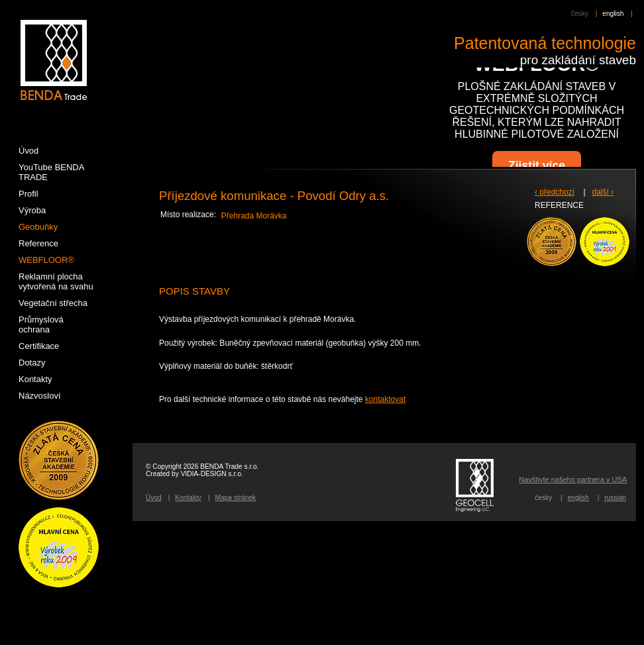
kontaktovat (385, 399)
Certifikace (39, 346)
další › (603, 192)
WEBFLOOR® (46, 260)
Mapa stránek (235, 498)
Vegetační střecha (53, 303)
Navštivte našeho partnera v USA (573, 479)
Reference (38, 243)
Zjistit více (537, 166)
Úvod (154, 498)
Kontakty (188, 498)
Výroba (32, 210)
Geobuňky (38, 227)
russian (615, 498)
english (613, 14)
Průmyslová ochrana (41, 324)
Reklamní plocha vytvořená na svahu (56, 281)
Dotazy (32, 363)
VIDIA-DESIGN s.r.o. (212, 474)
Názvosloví (40, 396)
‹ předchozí (555, 192)
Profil (28, 194)
